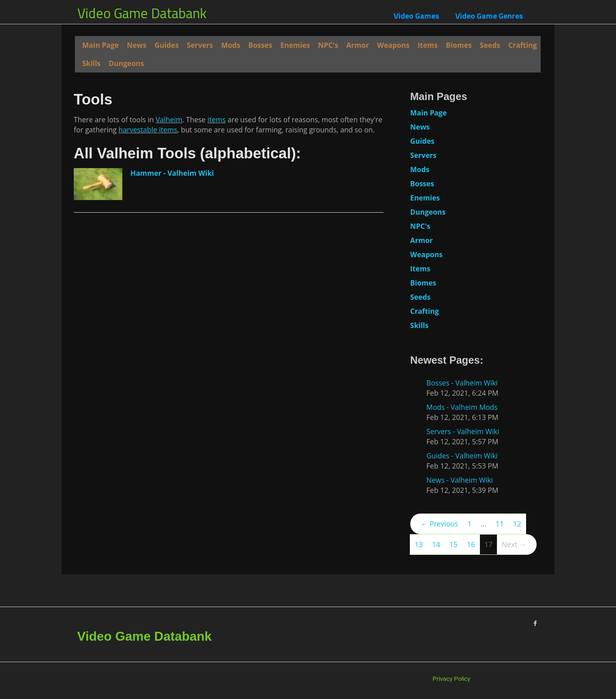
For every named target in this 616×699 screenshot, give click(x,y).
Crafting (523, 45)
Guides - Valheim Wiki (462, 456)
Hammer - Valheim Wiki (172, 347)
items (216, 294)
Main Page (100, 45)
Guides (166, 45)
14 (436, 544)
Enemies (295, 45)
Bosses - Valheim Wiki (462, 383)
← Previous (439, 524)
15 (454, 544)
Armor (358, 45)
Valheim (169, 294)
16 (471, 544)
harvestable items (148, 304)
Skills (91, 63)
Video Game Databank (142, 13)
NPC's (328, 45)
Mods (231, 45)
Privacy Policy (451, 679)
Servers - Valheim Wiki (463, 431)
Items (428, 45)
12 (517, 524)
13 (419, 544)
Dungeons (126, 63)
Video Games (416, 16)
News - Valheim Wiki (460, 480)
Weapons (393, 45)
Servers (200, 45)
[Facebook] (535, 623)
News (136, 45)
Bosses (260, 45)
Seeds (490, 45)
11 (500, 524)
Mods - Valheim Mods (462, 407)
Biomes (459, 45)
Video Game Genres (489, 16)
